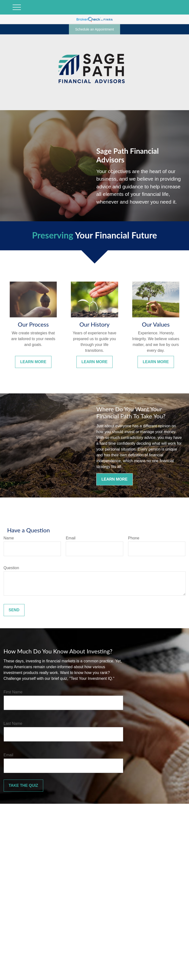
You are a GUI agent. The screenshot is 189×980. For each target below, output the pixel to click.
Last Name (13, 724)
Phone (134, 538)
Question (11, 568)
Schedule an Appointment (95, 29)
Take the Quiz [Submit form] (23, 785)
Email (71, 538)
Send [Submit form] (14, 610)
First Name (13, 692)
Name (9, 538)
